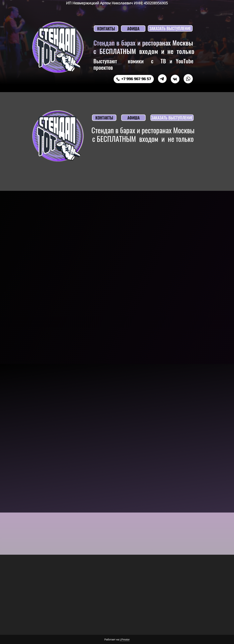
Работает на (117, 640)
